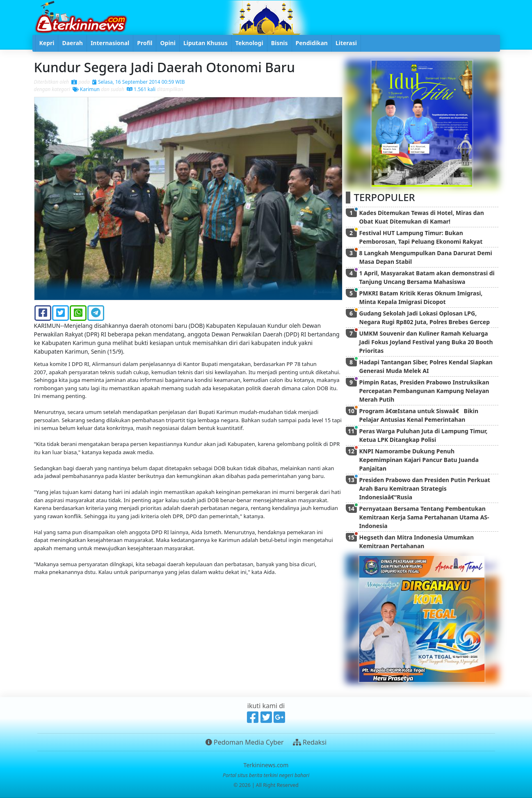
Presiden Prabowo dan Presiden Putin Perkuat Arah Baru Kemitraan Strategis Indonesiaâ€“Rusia (425, 488)
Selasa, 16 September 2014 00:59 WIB (139, 82)
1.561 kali (141, 89)
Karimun (86, 89)
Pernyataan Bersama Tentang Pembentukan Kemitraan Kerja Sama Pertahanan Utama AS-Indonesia (424, 517)
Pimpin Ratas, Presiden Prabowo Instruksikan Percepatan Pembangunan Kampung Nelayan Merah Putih (424, 391)
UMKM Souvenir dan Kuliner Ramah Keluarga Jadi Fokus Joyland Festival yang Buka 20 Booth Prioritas (426, 342)
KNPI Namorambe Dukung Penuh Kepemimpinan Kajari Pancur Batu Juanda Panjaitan (419, 460)
